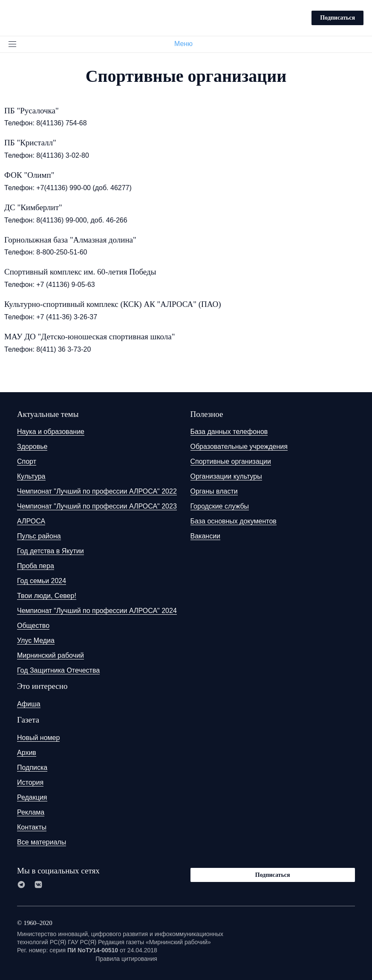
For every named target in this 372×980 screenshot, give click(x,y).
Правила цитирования (126, 959)
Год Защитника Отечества (58, 670)
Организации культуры (226, 476)
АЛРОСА (31, 521)
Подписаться (337, 18)
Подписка (32, 768)
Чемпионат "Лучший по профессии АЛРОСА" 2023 (97, 506)
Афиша (29, 704)
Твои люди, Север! (47, 596)
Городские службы (220, 506)
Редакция (32, 797)
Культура (31, 476)
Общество (33, 626)
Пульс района (39, 536)
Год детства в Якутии (50, 551)
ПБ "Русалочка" (32, 111)
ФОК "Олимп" (29, 175)
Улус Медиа (36, 640)
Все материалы (42, 842)
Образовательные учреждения (239, 447)
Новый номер (38, 738)
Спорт (27, 461)
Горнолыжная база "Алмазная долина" (70, 240)
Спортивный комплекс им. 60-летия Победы (80, 272)
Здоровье (32, 447)
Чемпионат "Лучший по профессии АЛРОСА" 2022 (97, 491)
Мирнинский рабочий (50, 655)
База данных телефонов (229, 432)
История (30, 782)
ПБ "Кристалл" (30, 143)
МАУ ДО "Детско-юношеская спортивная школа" (89, 337)
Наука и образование (51, 432)
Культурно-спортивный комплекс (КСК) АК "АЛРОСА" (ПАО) (113, 304)
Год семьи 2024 (42, 581)
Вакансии (206, 536)
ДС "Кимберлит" (33, 207)
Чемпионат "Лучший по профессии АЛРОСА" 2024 (97, 611)
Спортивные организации (231, 461)
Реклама (31, 812)
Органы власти (214, 491)
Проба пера (36, 566)
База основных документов (234, 521)
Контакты (32, 827)
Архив (27, 753)
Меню (187, 44)
